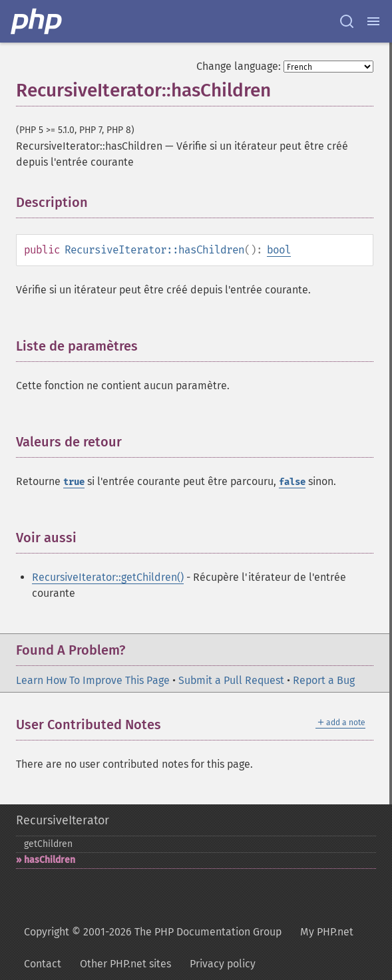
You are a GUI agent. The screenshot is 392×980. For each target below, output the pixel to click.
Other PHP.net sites (125, 964)
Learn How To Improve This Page (93, 680)
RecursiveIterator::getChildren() (108, 577)
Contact (43, 964)
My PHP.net (327, 932)
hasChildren (50, 860)
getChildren (48, 844)
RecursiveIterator (63, 820)
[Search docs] (347, 21)
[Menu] (373, 21)
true (74, 482)
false (292, 482)
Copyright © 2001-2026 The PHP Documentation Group (153, 932)
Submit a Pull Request (231, 680)
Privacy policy (223, 964)
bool (279, 250)
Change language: (239, 66)
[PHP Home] (37, 21)
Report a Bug (324, 680)
